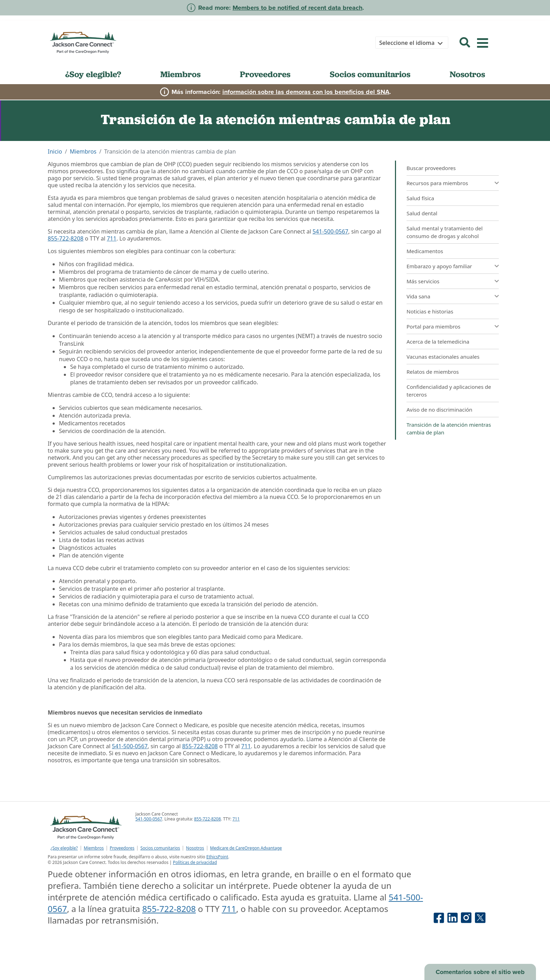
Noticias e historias (430, 311)
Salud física (420, 198)
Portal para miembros (434, 326)
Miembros (180, 74)
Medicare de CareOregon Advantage (246, 848)
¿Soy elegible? (93, 74)
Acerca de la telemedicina (438, 342)
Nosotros (467, 74)
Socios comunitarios (370, 74)
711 (111, 238)
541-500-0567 (330, 231)
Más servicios (423, 281)
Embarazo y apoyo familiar (439, 266)
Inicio (55, 151)
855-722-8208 (66, 238)
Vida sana (418, 296)
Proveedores (265, 74)
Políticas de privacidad (195, 862)
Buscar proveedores (431, 168)
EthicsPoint (217, 857)
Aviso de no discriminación (440, 410)
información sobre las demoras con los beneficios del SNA (306, 92)
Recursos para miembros (437, 183)
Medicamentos (425, 251)
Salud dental (422, 213)
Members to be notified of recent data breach (297, 8)
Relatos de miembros (433, 372)
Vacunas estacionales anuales (443, 357)
